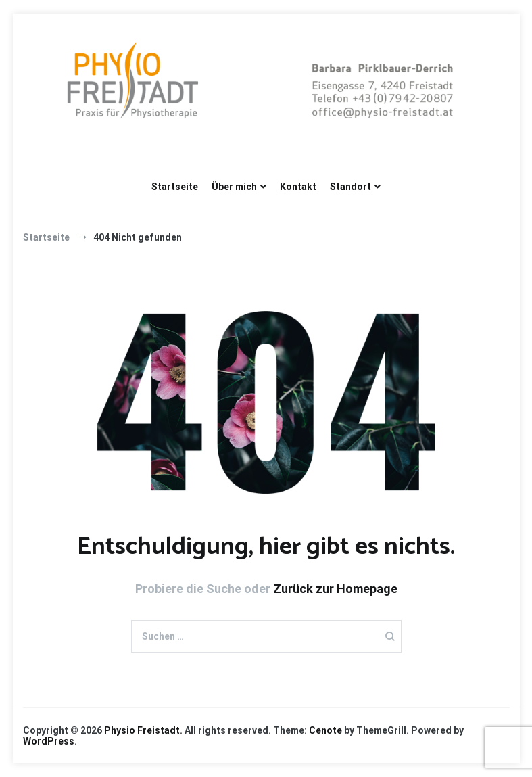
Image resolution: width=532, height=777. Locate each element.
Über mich (234, 187)
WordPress (49, 741)
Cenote (325, 730)
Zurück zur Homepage (335, 589)
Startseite (175, 187)
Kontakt (298, 187)
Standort (350, 187)
